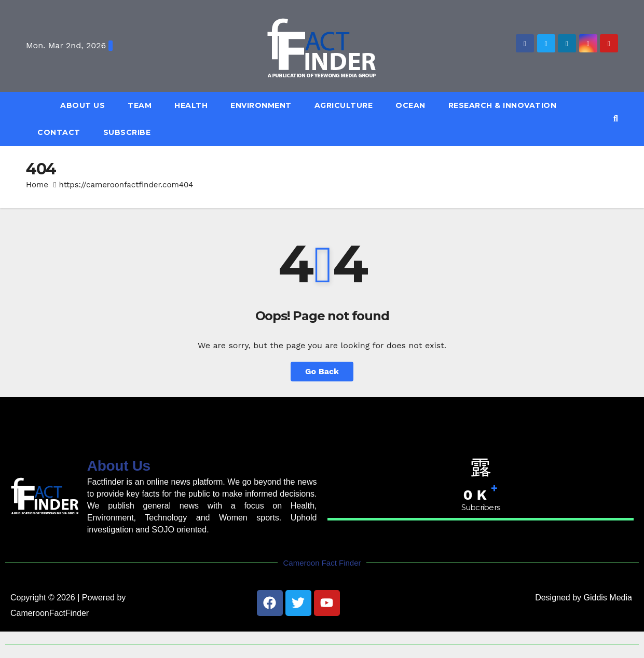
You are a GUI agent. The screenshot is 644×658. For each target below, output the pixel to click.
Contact (59, 132)
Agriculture (344, 105)
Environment (261, 105)
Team (140, 105)
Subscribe (127, 132)
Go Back (322, 371)
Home (37, 185)
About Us (83, 105)
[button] (616, 119)
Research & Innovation (503, 105)
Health (191, 105)
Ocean (410, 105)
